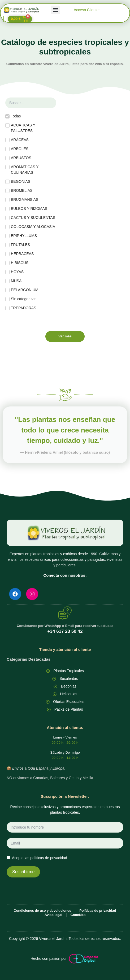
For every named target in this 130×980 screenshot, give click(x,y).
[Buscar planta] (31, 103)
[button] (55, 10)
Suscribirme (23, 872)
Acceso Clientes (87, 10)
